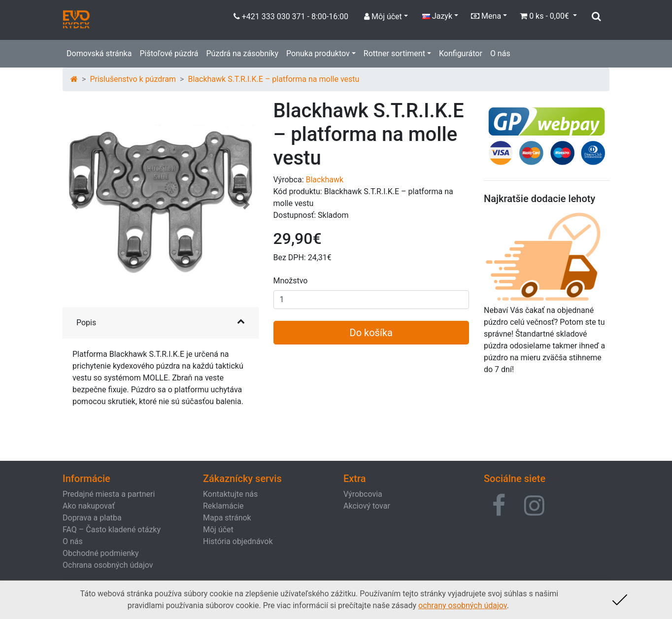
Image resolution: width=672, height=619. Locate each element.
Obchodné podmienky (101, 553)
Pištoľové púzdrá (169, 53)
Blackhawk (324, 180)
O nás (500, 53)
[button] (75, 209)
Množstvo (291, 281)
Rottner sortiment (394, 53)
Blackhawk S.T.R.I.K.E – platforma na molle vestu (273, 79)
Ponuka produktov (318, 53)
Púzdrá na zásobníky (242, 53)
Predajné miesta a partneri (109, 494)
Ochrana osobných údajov (108, 565)
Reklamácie (223, 506)
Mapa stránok (227, 518)
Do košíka (371, 333)
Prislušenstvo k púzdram (133, 79)
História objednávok (238, 541)
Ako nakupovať (89, 506)
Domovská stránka (99, 53)
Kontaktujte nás (230, 494)
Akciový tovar (367, 506)
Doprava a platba (92, 518)
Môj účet (218, 530)
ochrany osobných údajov (463, 605)
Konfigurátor (461, 53)
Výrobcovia (363, 494)
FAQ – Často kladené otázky (112, 530)
